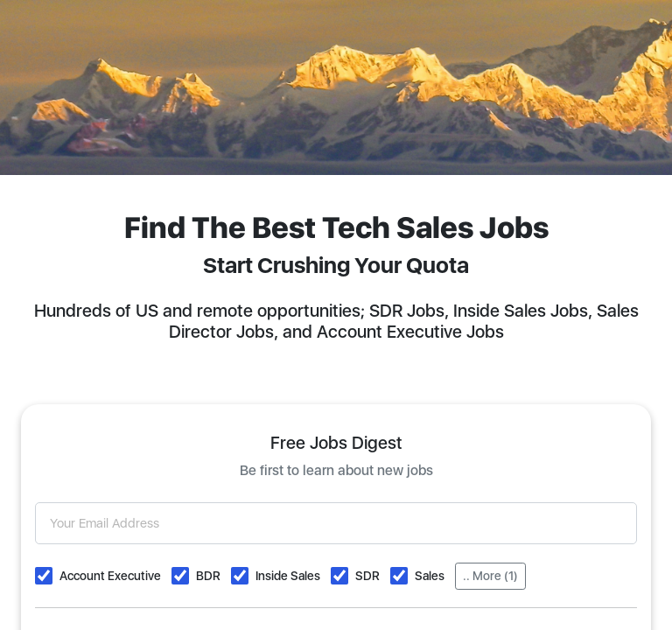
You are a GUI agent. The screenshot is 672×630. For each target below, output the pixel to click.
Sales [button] (430, 576)
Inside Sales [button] (288, 576)
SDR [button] (367, 576)
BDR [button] (208, 576)
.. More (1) (490, 576)
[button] (44, 576)
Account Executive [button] (110, 576)
